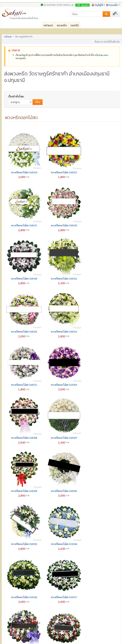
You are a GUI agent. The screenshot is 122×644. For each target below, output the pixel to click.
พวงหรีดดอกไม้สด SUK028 (62, 225)
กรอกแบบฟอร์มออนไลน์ (76, 601)
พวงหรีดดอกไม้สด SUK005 (62, 385)
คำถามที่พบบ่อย (72, 604)
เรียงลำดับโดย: (16, 96)
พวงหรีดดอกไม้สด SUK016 (62, 279)
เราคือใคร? (11, 601)
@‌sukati (104, 55)
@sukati (85, 5)
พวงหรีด (62, 25)
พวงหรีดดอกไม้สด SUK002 (100, 385)
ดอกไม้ (75, 25)
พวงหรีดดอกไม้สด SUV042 (62, 438)
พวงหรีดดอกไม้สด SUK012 (100, 279)
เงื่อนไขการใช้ (107, 635)
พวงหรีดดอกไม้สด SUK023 (100, 225)
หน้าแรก (48, 25)
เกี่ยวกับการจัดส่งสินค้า (75, 607)
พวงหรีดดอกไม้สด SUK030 (23, 225)
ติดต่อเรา (10, 604)
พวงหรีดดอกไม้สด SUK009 (23, 385)
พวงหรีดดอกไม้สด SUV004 (62, 491)
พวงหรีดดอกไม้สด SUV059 (23, 332)
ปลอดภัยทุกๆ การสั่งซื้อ (16, 622)
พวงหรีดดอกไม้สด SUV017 (100, 438)
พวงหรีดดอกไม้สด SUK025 (23, 279)
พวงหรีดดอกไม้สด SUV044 (23, 438)
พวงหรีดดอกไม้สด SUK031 (100, 172)
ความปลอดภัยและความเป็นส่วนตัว (84, 635)
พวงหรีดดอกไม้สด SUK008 (62, 332)
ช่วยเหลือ (113, 5)
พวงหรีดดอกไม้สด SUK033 (62, 172)
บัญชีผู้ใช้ (99, 5)
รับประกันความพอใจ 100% (19, 619)
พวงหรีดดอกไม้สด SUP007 (23, 491)
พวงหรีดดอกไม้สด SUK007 (100, 332)
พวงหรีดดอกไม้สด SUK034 (23, 172)
